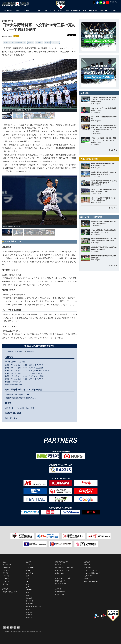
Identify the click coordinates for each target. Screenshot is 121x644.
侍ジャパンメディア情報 (63, 578)
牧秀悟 (47, 42)
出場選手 (20, 352)
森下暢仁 (39, 42)
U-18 (28, 579)
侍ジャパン (59, 565)
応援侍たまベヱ (60, 581)
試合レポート (30, 598)
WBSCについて (60, 594)
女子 (28, 587)
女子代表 (6, 584)
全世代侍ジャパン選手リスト (64, 568)
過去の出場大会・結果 (10, 592)
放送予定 (30, 352)
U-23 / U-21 (7, 570)
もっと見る (113, 150)
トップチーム (7, 565)
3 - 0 (34, 365)
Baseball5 (29, 590)
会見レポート (30, 604)
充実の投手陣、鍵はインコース (18, 395)
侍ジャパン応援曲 (61, 584)
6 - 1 (34, 379)
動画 (28, 595)
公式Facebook (89, 576)
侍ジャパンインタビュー (34, 606)
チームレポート (31, 601)
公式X (86, 579)
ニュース (29, 612)
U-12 (28, 584)
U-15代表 (6, 579)
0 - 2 (33, 373)
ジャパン (29, 565)
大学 (28, 576)
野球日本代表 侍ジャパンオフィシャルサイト (16, 4)
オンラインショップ (91, 570)
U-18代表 (6, 576)
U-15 (28, 581)
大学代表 (6, 573)
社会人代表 (6, 568)
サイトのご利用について (92, 573)
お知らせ (29, 609)
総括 (28, 593)
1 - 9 (38, 376)
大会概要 (10, 352)
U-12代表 (6, 581)
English (117, 2)
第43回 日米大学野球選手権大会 (14, 42)
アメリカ (56, 42)
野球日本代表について (62, 570)
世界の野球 (88, 568)
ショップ (29, 618)
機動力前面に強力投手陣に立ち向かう (21, 398)
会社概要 (58, 589)
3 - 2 (38, 368)
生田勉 (31, 42)
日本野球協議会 (60, 592)
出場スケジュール (61, 573)
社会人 (28, 570)
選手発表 (29, 615)
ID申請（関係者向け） (91, 581)
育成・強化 (88, 565)
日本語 (112, 2)
